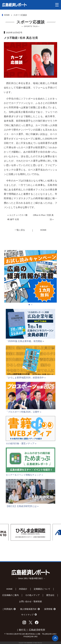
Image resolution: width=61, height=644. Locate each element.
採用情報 (48, 609)
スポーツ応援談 (20, 15)
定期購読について (42, 589)
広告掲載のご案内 (10, 595)
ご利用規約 (7, 609)
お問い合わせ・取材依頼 (30, 601)
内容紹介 (23, 589)
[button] (29, 311)
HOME (7, 15)
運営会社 (50, 595)
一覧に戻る (20, 230)
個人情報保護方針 (28, 609)
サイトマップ (27, 615)
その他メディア (32, 595)
